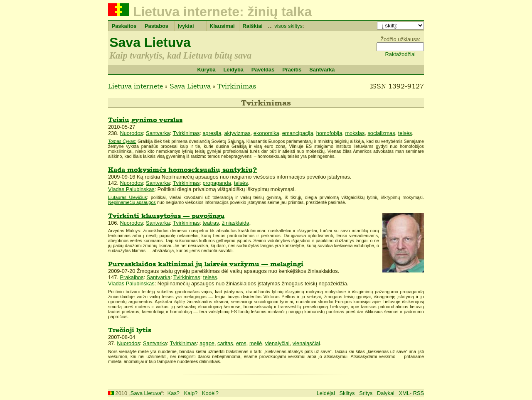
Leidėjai (326, 393)
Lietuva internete (135, 86)
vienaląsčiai (306, 343)
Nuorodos (131, 133)
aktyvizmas (237, 133)
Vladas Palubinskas (131, 189)
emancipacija (298, 133)
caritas (225, 343)
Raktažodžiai (400, 54)
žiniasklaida (236, 223)
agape (207, 343)
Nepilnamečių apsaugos (132, 202)
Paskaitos (124, 26)
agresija (212, 133)
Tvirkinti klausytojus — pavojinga (166, 216)
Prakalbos (132, 277)
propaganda (217, 183)
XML (404, 393)
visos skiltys (288, 26)
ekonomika (266, 133)
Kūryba (206, 70)
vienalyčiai (277, 343)
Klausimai (222, 26)
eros (241, 343)
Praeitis (292, 70)
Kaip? (191, 393)
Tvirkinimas (237, 86)
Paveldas (263, 70)
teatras (211, 223)
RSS (419, 393)
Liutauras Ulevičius (127, 197)
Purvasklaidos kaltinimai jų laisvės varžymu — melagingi (206, 264)
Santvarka (322, 70)
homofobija (329, 133)
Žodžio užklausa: (400, 39)
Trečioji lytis (130, 330)
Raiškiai (253, 26)
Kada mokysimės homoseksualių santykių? (183, 170)
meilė (256, 343)
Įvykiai (186, 26)
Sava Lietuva (150, 42)
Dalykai (386, 393)
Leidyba (233, 70)
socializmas (381, 133)
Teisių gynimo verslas (145, 120)
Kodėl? (210, 393)
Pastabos (156, 26)
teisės (405, 133)
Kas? (174, 393)
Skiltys (347, 393)
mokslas (355, 133)
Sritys (366, 393)
